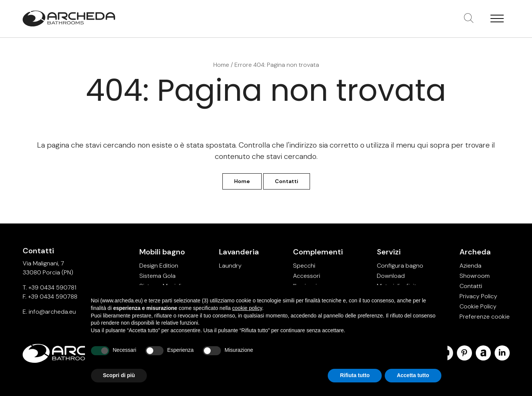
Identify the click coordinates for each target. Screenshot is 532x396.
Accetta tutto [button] (413, 375)
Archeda (475, 252)
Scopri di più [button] (119, 375)
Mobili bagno (162, 252)
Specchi (304, 266)
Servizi (389, 252)
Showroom (475, 276)
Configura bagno (400, 266)
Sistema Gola (157, 276)
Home (221, 65)
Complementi (318, 252)
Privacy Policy (478, 296)
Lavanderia (239, 252)
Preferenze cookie (485, 317)
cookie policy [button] (247, 308)
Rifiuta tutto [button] (355, 375)
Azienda (470, 266)
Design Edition (159, 266)
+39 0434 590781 (52, 287)
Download (391, 276)
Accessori (307, 276)
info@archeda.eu (52, 312)
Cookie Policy (478, 306)
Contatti (287, 181)
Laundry (230, 266)
